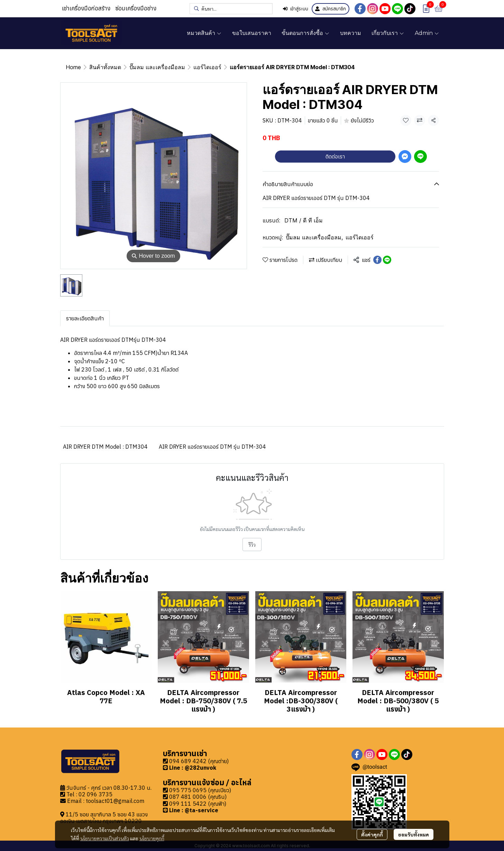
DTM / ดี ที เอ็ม (304, 220)
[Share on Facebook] (377, 260)
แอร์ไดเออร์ (207, 67)
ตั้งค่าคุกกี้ (372, 834)
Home (73, 67)
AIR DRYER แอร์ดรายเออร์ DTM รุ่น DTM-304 (212, 447)
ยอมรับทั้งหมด (414, 834)
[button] (231, 9)
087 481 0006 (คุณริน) (198, 797)
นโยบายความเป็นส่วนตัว (105, 838)
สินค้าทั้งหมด (105, 67)
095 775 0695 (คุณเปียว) (200, 790)
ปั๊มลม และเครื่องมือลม (157, 67)
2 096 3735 (97, 794)
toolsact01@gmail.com (115, 801)
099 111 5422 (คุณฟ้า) (198, 804)
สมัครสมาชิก (331, 9)
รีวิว (252, 545)
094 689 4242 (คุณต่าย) (199, 761)
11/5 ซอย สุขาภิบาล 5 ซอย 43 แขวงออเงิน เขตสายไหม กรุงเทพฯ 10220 (104, 818)
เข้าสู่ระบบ (296, 9)
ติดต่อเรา (335, 156)
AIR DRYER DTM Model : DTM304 (105, 447)
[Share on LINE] (387, 260)
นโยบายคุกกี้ (152, 838)
